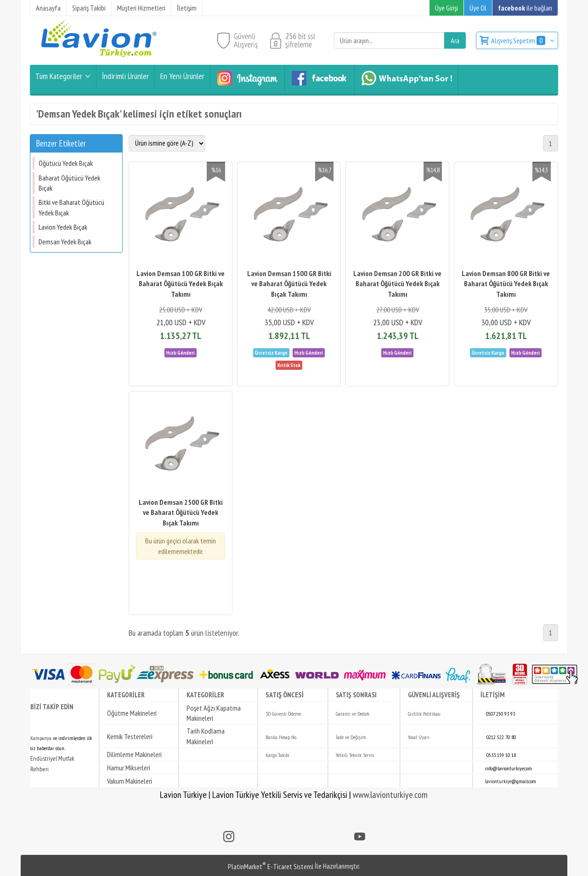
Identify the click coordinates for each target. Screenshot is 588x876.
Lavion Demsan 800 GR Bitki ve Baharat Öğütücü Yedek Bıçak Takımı (506, 284)
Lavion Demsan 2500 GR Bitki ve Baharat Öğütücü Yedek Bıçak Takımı (181, 512)
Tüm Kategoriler (59, 76)
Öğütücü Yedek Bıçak (66, 163)
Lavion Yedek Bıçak (63, 227)
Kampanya (41, 738)
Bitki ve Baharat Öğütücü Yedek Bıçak (71, 207)
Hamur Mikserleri (129, 768)
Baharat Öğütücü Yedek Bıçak (69, 183)
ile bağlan (525, 8)
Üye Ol (478, 8)
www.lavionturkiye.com (390, 795)
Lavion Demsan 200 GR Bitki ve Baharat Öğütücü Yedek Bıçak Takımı (397, 284)
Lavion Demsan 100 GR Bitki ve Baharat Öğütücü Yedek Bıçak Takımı (181, 284)
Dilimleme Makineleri (134, 754)
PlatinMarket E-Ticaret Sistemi (271, 866)
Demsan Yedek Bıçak (65, 242)
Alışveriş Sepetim (519, 40)
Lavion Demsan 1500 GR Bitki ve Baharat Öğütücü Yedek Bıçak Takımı (289, 284)
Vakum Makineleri (130, 781)
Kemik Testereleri (130, 736)
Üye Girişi (447, 8)
